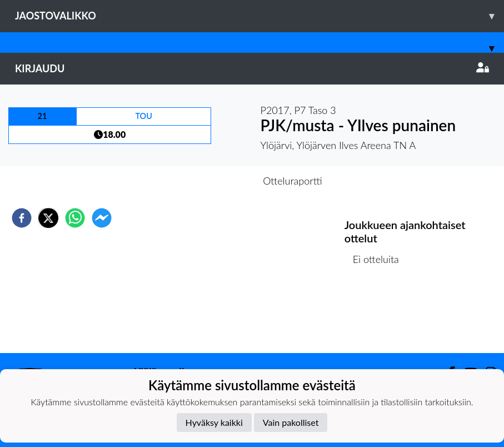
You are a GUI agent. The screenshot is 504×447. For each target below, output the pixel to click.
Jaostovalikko (260, 16)
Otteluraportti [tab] (293, 181)
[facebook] (22, 218)
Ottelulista (380, 316)
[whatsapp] (75, 218)
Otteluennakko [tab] (213, 181)
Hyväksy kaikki (214, 422)
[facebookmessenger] (102, 218)
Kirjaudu (252, 68)
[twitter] (48, 218)
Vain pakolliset (291, 422)
